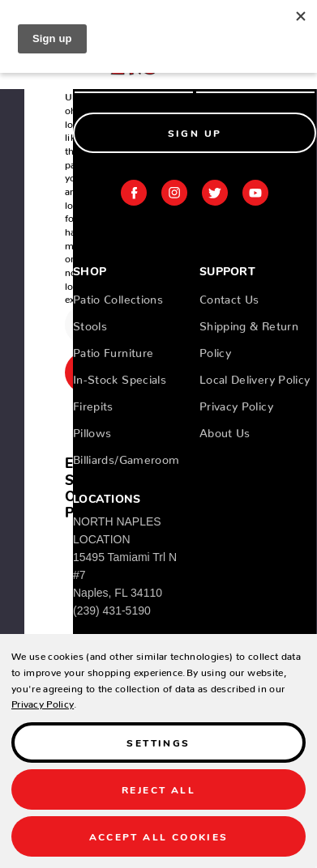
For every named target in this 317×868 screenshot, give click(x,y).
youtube (255, 193)
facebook (134, 193)
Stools (90, 323)
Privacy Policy (236, 403)
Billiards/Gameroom (126, 457)
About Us (225, 430)
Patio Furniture (113, 350)
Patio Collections (118, 296)
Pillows (92, 430)
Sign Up (195, 132)
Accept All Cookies (159, 836)
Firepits (93, 403)
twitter (215, 193)
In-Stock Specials (120, 377)
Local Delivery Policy (255, 377)
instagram (174, 193)
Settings (158, 742)
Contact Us (229, 296)
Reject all (158, 789)
